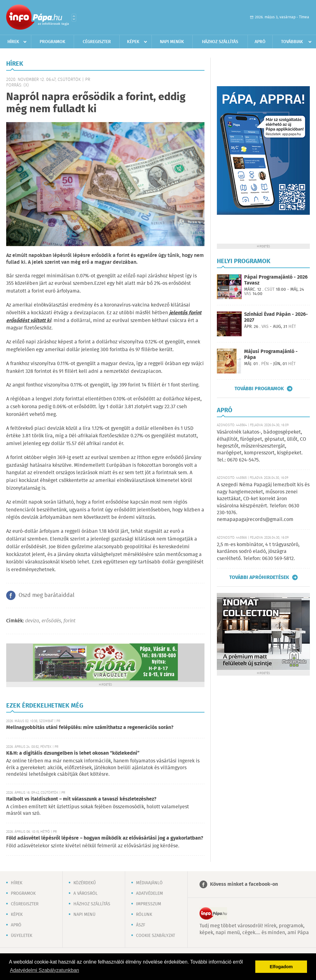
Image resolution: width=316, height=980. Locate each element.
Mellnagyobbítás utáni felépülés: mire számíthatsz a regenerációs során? (90, 728)
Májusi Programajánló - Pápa (271, 355)
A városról (86, 894)
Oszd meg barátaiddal (46, 595)
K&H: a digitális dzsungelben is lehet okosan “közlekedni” (73, 753)
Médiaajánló (149, 883)
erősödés (51, 621)
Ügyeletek (22, 936)
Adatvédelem (149, 894)
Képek (133, 42)
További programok (259, 389)
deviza (32, 621)
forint (70, 621)
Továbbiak (292, 42)
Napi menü (84, 915)
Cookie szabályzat (156, 936)
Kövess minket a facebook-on (244, 884)
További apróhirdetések (259, 577)
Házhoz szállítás (220, 42)
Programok (53, 42)
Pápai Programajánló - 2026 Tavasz (276, 280)
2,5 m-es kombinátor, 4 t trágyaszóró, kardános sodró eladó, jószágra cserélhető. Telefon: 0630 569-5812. (258, 552)
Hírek (13, 42)
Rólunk (144, 915)
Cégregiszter (97, 42)
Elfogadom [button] (281, 967)
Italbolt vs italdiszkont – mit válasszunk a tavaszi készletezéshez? (81, 799)
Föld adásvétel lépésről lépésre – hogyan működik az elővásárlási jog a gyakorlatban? (105, 838)
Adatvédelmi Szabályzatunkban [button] (44, 970)
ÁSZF (141, 925)
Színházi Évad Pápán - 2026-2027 (276, 317)
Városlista (74, 18)
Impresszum (149, 904)
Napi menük (172, 42)
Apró (260, 42)
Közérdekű (85, 883)
